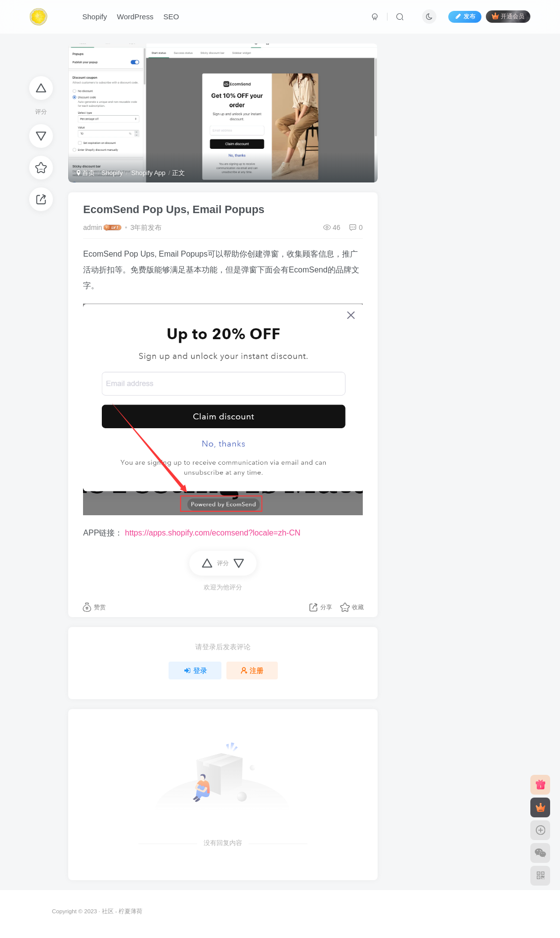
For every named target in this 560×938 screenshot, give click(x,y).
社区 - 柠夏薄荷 (122, 911)
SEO (172, 17)
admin (92, 227)
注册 (252, 670)
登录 (195, 670)
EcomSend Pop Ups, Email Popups (174, 209)
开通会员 (508, 16)
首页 (86, 173)
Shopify (95, 17)
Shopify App (148, 173)
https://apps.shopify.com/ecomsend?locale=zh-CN (213, 533)
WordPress (135, 17)
